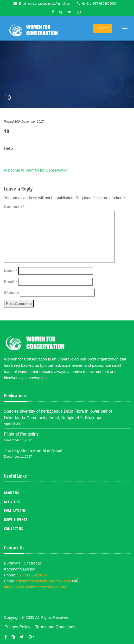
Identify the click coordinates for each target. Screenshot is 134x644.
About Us (11, 493)
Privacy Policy (17, 627)
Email (10, 282)
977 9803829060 (105, 4)
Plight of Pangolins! (22, 434)
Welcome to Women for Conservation (36, 170)
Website (11, 293)
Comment (14, 206)
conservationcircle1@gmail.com (50, 4)
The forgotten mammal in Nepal (33, 451)
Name (11, 271)
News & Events (16, 519)
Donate (103, 28)
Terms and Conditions (55, 627)
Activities (12, 502)
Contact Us (13, 528)
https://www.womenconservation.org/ (36, 587)
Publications (15, 511)
